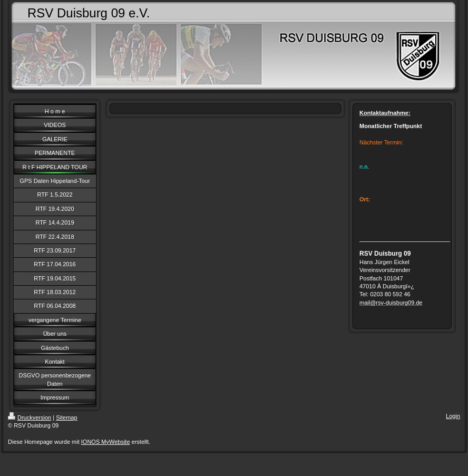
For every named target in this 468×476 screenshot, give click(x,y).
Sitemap (66, 417)
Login (453, 416)
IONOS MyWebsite (106, 442)
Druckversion (30, 417)
